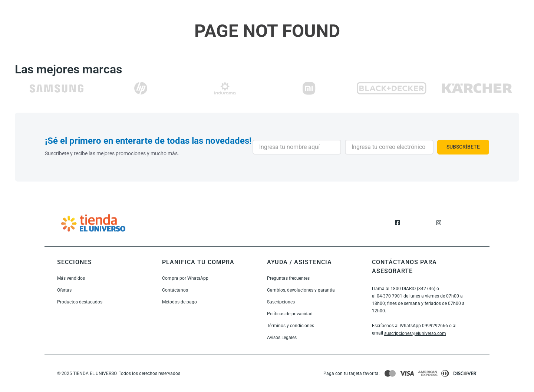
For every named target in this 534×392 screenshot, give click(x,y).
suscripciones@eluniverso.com (415, 333)
